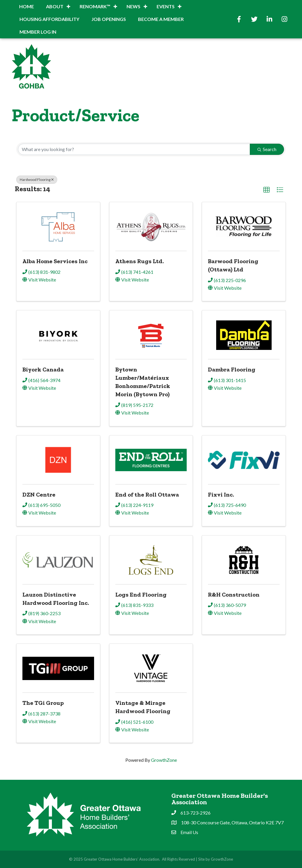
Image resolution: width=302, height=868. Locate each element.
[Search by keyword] (134, 149)
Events (166, 6)
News (133, 6)
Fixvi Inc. (221, 494)
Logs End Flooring (141, 595)
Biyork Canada (43, 369)
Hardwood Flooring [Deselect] (37, 180)
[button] (267, 190)
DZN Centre (39, 494)
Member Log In (38, 32)
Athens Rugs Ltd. (139, 261)
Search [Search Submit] (267, 149)
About (55, 6)
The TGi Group (43, 703)
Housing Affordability (49, 19)
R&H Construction (234, 595)
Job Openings (109, 19)
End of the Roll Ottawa (147, 494)
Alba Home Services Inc (55, 261)
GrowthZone (164, 760)
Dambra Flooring (232, 369)
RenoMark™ (95, 6)
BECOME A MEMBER (161, 19)
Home (27, 6)
